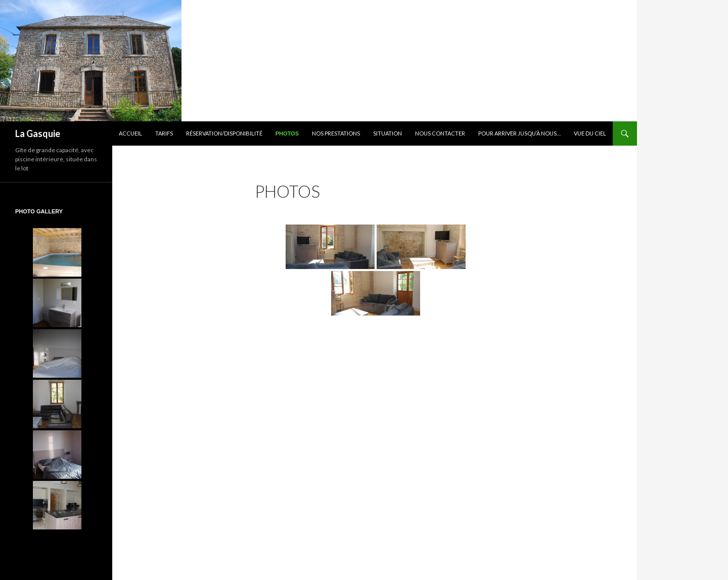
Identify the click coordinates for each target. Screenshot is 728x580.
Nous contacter (440, 133)
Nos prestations (336, 133)
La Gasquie (38, 133)
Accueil (130, 133)
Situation (388, 133)
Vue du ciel (590, 133)
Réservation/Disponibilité (224, 133)
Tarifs (164, 133)
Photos (287, 133)
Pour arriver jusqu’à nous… (519, 133)
